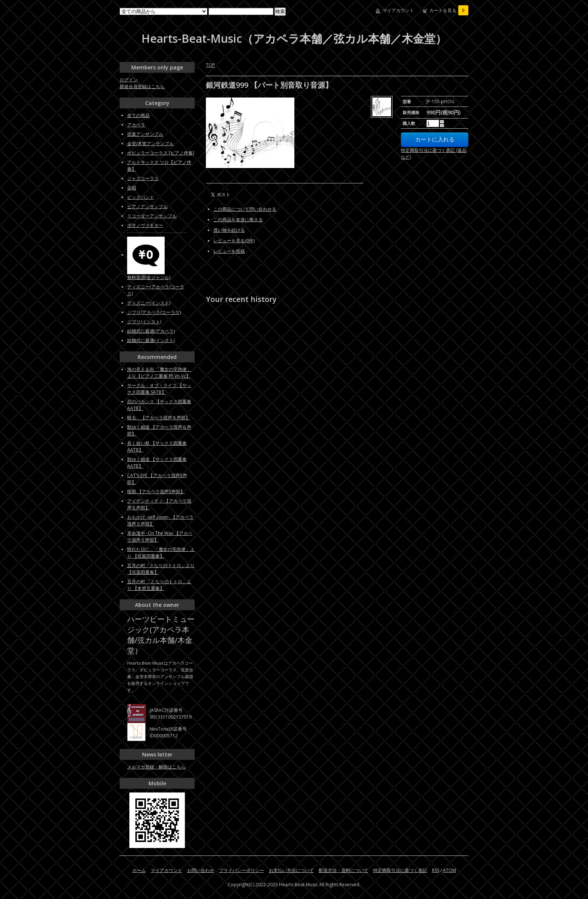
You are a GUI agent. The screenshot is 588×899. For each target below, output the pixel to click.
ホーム (139, 870)
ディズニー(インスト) (149, 303)
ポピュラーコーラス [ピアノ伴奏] (161, 153)
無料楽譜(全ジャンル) (149, 277)
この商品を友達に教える (238, 220)
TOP (210, 65)
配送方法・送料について (343, 870)
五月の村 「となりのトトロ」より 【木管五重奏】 (159, 585)
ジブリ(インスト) (144, 322)
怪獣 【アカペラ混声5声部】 (156, 492)
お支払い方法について (291, 870)
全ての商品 (138, 115)
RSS (436, 870)
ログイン (129, 80)
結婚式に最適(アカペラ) (151, 331)
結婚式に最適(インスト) (151, 340)
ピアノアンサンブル (147, 206)
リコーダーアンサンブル (152, 216)
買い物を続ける (229, 230)
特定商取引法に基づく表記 (400, 870)
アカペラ (136, 125)
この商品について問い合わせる (245, 209)
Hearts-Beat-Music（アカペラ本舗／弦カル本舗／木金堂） (294, 38)
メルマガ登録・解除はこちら (156, 767)
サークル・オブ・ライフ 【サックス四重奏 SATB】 (159, 389)
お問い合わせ (201, 870)
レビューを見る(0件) (234, 241)
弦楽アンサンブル (145, 134)
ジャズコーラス (143, 178)
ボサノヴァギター (145, 225)
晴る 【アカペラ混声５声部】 (159, 418)
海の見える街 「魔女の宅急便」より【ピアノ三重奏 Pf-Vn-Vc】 (159, 373)
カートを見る (449, 10)
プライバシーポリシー (241, 870)
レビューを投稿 (229, 251)
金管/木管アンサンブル (150, 143)
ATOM (449, 870)
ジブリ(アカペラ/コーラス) (154, 312)
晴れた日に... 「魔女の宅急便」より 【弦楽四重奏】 (161, 553)
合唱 (132, 188)
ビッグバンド (141, 197)
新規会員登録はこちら (142, 86)
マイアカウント (398, 10)
